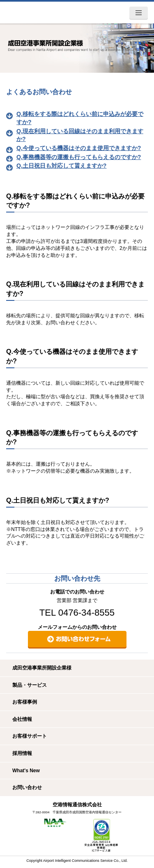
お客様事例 (25, 702)
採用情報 (22, 753)
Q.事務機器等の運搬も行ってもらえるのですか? (79, 157)
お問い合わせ (27, 787)
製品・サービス (30, 685)
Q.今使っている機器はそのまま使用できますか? (79, 148)
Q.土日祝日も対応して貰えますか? (61, 166)
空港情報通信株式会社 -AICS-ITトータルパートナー (44, 12)
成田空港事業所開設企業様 (42, 668)
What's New (26, 771)
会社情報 (22, 719)
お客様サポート (30, 736)
